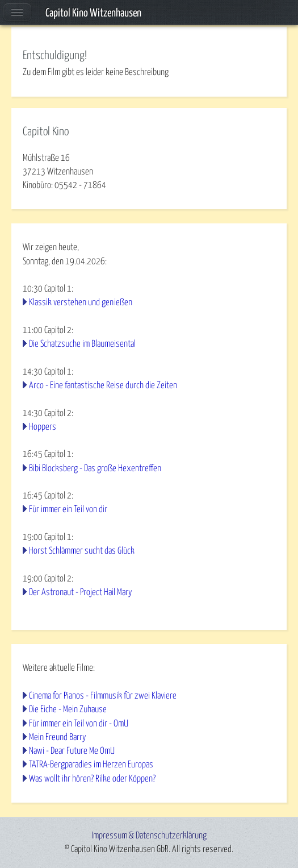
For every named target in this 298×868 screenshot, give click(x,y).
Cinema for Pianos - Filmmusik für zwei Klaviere (103, 696)
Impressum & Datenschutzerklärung (149, 836)
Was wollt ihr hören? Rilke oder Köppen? (92, 779)
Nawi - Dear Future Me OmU (72, 751)
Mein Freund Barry (58, 737)
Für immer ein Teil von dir (68, 509)
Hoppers (43, 427)
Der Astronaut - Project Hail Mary (81, 592)
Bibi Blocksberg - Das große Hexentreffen (95, 468)
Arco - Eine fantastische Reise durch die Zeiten (103, 385)
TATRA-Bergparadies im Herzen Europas (91, 765)
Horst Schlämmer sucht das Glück (82, 551)
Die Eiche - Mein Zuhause (68, 709)
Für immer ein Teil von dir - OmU (79, 724)
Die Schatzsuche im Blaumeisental (82, 344)
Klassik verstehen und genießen (81, 302)
